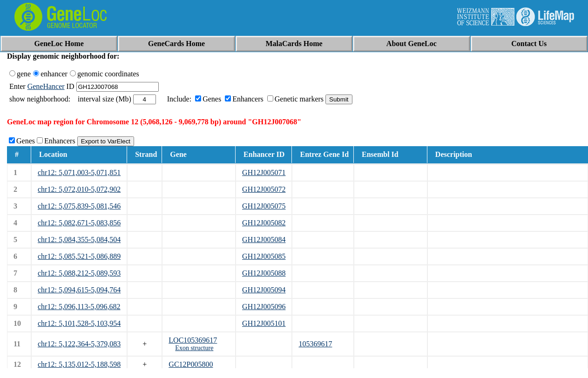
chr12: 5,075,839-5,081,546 (79, 206)
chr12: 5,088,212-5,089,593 (79, 273)
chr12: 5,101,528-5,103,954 (79, 323)
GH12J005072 (264, 189)
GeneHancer (46, 86)
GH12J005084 (264, 240)
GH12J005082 (264, 223)
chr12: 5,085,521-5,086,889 (79, 256)
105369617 (315, 344)
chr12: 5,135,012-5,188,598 (79, 364)
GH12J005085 (264, 256)
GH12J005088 (264, 273)
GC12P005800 (191, 364)
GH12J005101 (264, 323)
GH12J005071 (264, 172)
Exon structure (194, 348)
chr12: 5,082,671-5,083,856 (79, 223)
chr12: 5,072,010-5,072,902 (79, 189)
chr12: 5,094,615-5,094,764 (79, 290)
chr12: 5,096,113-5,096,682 (79, 307)
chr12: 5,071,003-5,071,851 (79, 172)
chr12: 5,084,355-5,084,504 (79, 240)
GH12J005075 (264, 206)
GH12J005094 (264, 290)
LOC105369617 (193, 340)
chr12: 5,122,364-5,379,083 (79, 344)
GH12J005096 (264, 307)
